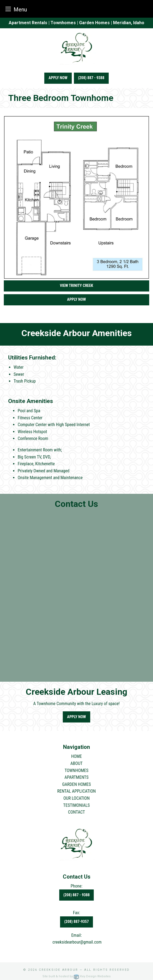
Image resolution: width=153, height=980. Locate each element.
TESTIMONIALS (77, 805)
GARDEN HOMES (77, 784)
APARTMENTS (76, 777)
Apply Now (58, 78)
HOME (77, 756)
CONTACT (76, 812)
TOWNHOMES (77, 770)
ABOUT (76, 763)
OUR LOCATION (76, 798)
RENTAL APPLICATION (76, 791)
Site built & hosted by (76, 976)
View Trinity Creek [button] (76, 286)
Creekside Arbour (59, 970)
